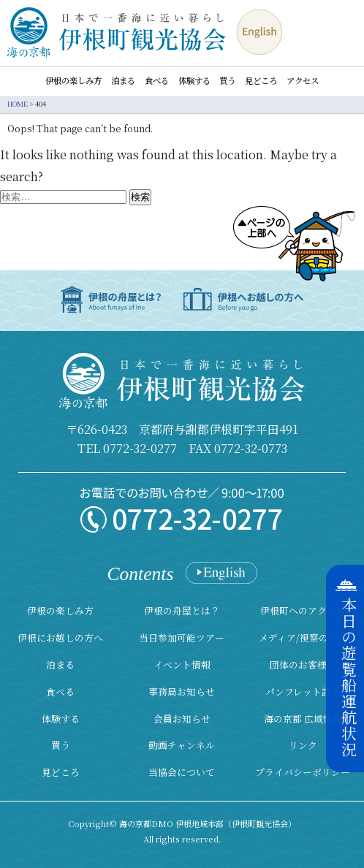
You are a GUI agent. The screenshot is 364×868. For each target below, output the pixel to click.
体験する (194, 81)
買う (227, 81)
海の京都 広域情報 (303, 719)
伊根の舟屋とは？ (182, 610)
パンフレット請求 (303, 692)
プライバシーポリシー (303, 772)
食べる (157, 81)
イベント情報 (182, 665)
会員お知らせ (182, 719)
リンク (303, 745)
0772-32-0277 (140, 448)
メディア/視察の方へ (303, 637)
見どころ (261, 81)
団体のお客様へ (303, 665)
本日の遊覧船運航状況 (349, 677)
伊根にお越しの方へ (60, 637)
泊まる (123, 81)
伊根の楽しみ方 (73, 81)
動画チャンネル (182, 745)
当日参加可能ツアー (182, 637)
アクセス (303, 81)
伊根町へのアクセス (303, 610)
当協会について (182, 772)
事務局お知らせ (182, 692)
